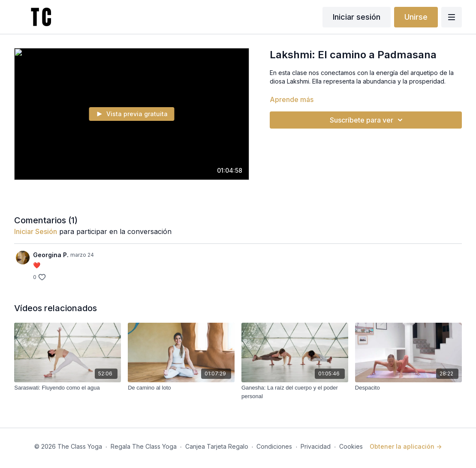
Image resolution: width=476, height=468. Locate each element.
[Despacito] (408, 388)
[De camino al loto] (181, 388)
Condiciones (274, 446)
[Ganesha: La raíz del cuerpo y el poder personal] (295, 392)
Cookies (351, 446)
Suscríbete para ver (368, 120)
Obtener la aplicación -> (406, 446)
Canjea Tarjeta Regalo (217, 446)
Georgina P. (51, 255)
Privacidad (316, 446)
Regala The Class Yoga (144, 446)
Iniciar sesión (357, 17)
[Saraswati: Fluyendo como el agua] (68, 388)
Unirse (416, 17)
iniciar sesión (36, 231)
